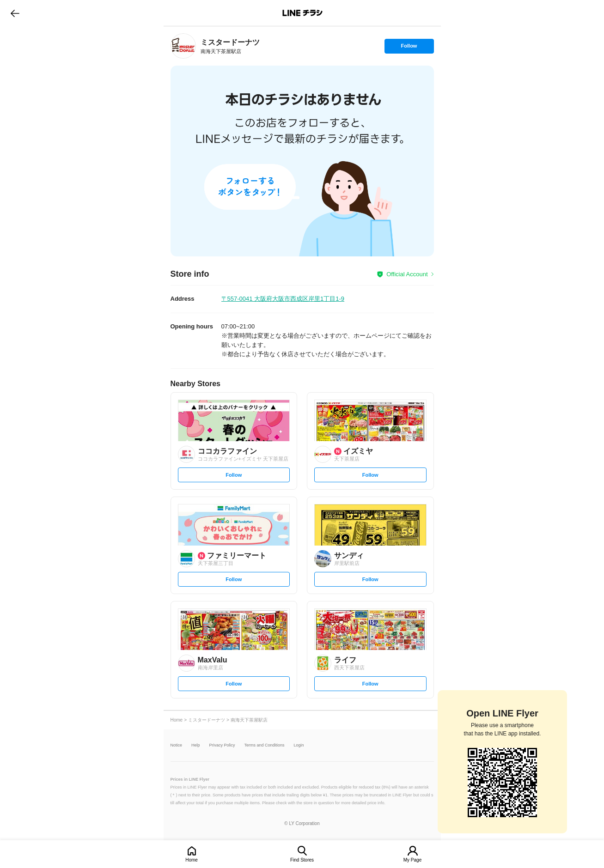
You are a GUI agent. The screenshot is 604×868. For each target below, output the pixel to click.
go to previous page (15, 13)
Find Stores (302, 860)
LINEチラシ (303, 13)
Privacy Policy (222, 745)
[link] (183, 46)
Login (299, 745)
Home (192, 860)
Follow (409, 48)
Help (196, 745)
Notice (177, 745)
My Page (412, 860)
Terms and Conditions (265, 745)
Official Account (407, 274)
